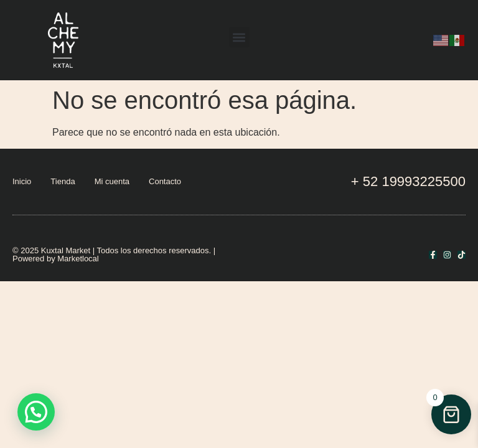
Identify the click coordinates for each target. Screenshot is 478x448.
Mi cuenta (112, 181)
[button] (239, 37)
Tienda (63, 181)
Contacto (165, 181)
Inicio (22, 181)
